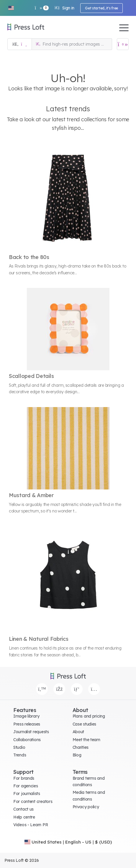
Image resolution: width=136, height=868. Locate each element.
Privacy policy (86, 807)
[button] (11, 8)
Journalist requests (31, 732)
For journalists (27, 794)
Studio (19, 747)
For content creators (33, 801)
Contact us (23, 809)
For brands (24, 778)
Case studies (85, 724)
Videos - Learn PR (31, 825)
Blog (77, 755)
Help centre (24, 817)
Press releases (27, 724)
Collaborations (27, 740)
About (78, 732)
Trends (20, 755)
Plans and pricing (89, 716)
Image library (26, 716)
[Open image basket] (123, 44)
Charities (81, 747)
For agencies (26, 786)
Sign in (64, 8)
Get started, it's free (101, 8)
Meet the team (86, 740)
